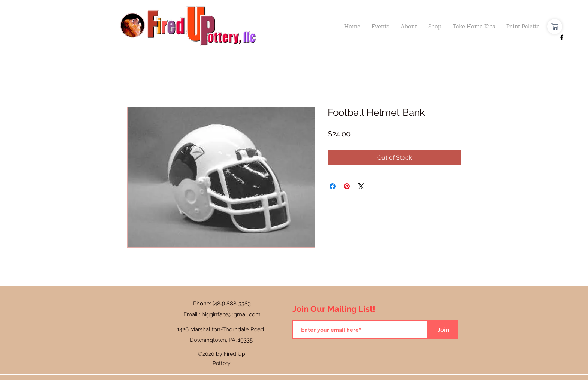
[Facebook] (562, 37)
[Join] (443, 330)
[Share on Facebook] (333, 186)
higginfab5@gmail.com (231, 314)
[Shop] (555, 27)
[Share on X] (361, 186)
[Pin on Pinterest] (347, 186)
